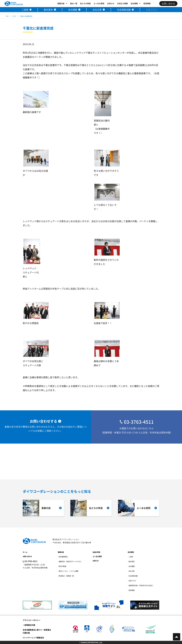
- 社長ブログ (132, 581)
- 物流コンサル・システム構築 (68, 571)
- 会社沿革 (131, 571)
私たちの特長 (85, 3)
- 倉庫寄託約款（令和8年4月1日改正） (141, 585)
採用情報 (147, 3)
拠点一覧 (74, 3)
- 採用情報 (131, 590)
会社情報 (134, 3)
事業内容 (61, 3)
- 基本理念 (131, 561)
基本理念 (48, 10)
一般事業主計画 (29, 625)
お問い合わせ (27, 556)
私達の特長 (96, 552)
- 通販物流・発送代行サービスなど (70, 561)
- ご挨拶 (130, 557)
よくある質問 (99, 3)
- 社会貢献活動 (133, 576)
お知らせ (111, 3)
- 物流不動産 (62, 566)
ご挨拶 (25, 10)
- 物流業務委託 (63, 557)
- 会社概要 (131, 566)
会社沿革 (97, 10)
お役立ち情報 (122, 3)
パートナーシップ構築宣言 (33, 638)
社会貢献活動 (124, 10)
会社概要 (73, 10)
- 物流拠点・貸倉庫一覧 (66, 576)
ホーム (25, 552)
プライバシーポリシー (32, 620)
